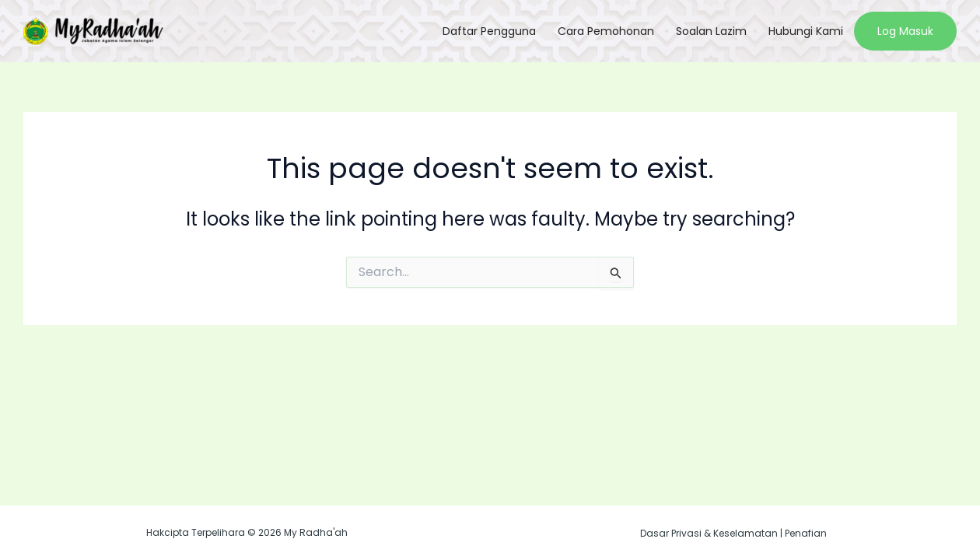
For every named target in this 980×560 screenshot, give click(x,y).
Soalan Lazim (711, 31)
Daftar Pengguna (489, 31)
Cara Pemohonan (606, 31)
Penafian (806, 533)
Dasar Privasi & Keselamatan (709, 533)
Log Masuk (905, 31)
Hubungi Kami (806, 31)
